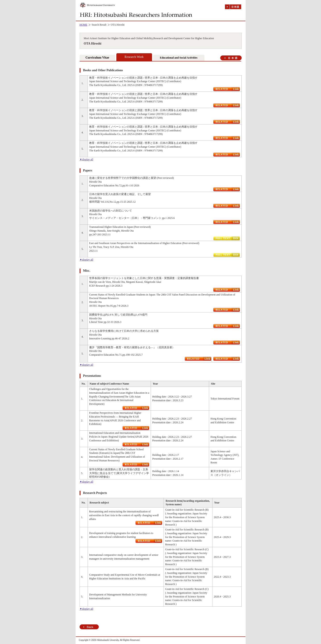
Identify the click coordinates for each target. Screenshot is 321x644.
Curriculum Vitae (97, 58)
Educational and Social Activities (179, 58)
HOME (83, 25)
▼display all (86, 159)
